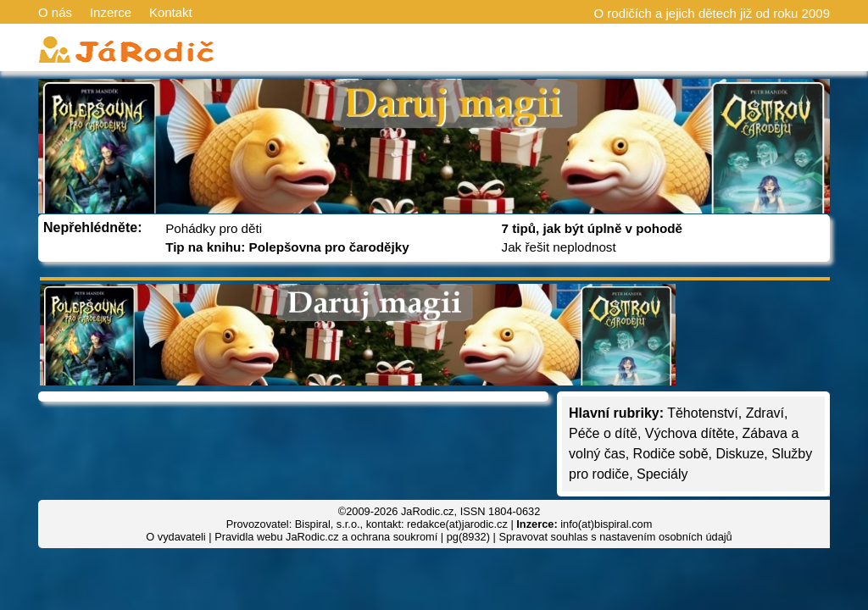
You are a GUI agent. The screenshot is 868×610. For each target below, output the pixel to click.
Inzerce (111, 12)
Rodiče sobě (671, 454)
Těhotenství (703, 413)
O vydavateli (175, 537)
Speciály (662, 474)
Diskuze (740, 454)
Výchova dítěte (690, 433)
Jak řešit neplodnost (559, 247)
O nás (55, 12)
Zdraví (765, 413)
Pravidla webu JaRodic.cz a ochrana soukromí (326, 537)
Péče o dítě (603, 433)
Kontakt (171, 12)
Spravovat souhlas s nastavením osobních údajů (615, 537)
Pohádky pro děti (214, 228)
